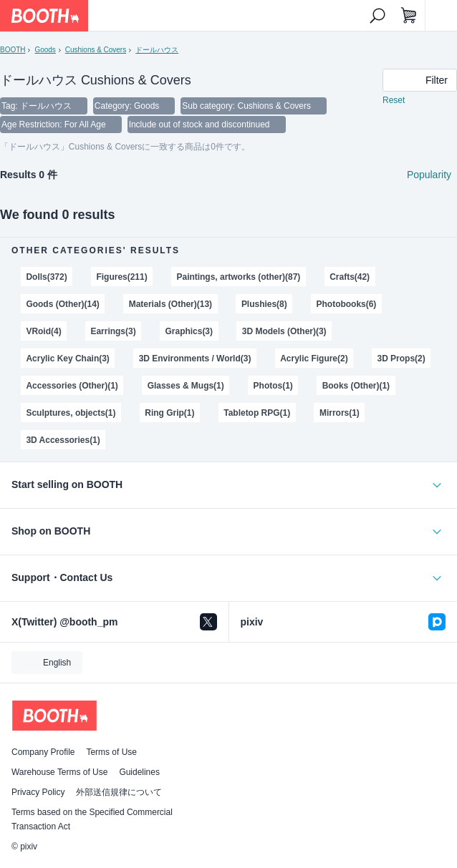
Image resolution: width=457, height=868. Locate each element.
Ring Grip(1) (169, 413)
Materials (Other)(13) (170, 304)
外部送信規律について (119, 792)
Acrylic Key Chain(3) (67, 359)
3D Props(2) (401, 359)
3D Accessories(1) (63, 440)
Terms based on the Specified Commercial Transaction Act (92, 819)
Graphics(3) (189, 331)
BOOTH (13, 50)
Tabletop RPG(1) (257, 413)
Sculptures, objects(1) (71, 413)
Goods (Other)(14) (62, 304)
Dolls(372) (46, 277)
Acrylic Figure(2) (314, 359)
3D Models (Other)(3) (284, 331)
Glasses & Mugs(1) (186, 386)
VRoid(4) (43, 331)
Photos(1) (273, 386)
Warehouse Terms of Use (59, 772)
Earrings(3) (113, 331)
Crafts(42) (350, 277)
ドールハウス (157, 50)
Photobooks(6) (347, 304)
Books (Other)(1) (356, 386)
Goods (45, 50)
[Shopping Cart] (409, 16)
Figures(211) (121, 277)
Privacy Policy (38, 792)
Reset (394, 100)
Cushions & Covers (96, 50)
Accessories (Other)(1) (72, 386)
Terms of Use (111, 752)
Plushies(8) (264, 304)
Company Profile (43, 752)
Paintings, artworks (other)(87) (238, 277)
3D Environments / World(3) (195, 359)
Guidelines (139, 772)
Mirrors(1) (340, 413)
